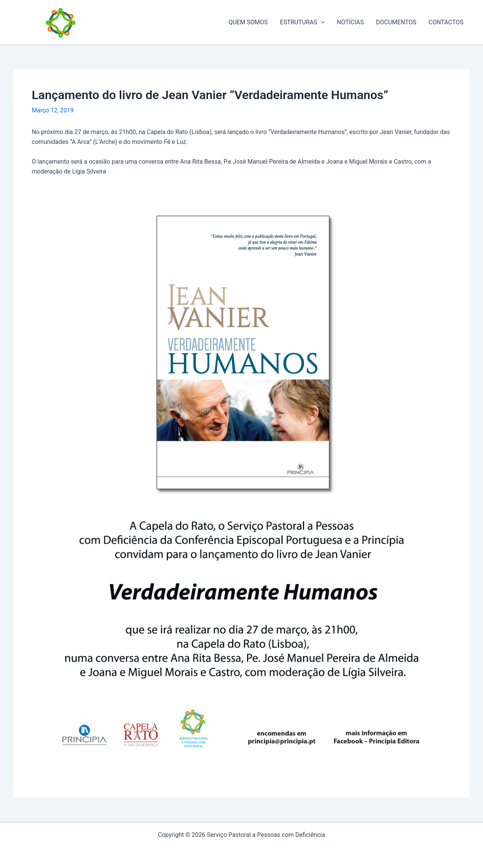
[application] (321, 22)
